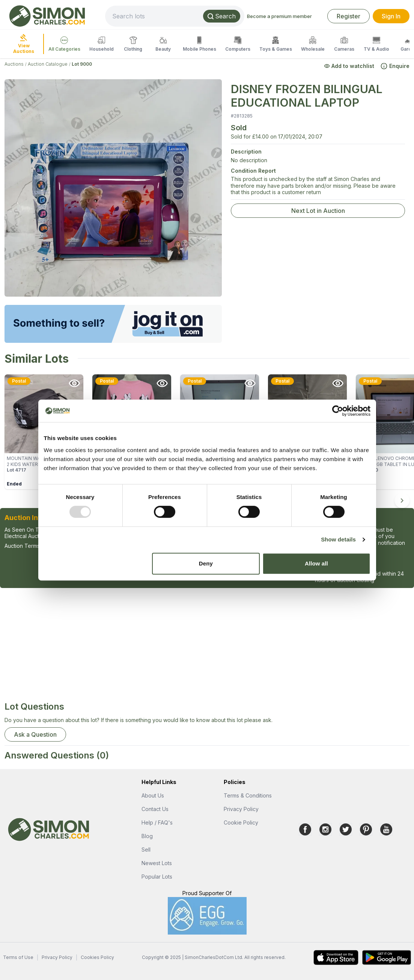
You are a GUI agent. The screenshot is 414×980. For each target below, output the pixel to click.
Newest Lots (157, 863)
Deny (206, 563)
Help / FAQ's (157, 822)
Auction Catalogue (48, 64)
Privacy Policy (241, 809)
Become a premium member (279, 16)
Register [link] (349, 16)
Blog (147, 836)
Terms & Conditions (248, 795)
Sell (146, 850)
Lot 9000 (82, 64)
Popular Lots (157, 877)
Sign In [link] (391, 16)
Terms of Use (18, 957)
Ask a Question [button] (35, 734)
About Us (153, 795)
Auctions (14, 64)
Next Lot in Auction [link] (318, 211)
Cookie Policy (241, 822)
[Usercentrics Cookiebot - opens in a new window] (338, 411)
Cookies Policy (97, 957)
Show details (338, 539)
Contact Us (155, 809)
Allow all (316, 563)
